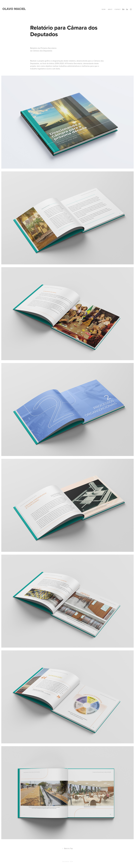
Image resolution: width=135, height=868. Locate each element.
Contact (118, 9)
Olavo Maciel (14, 9)
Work (104, 9)
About (110, 9)
